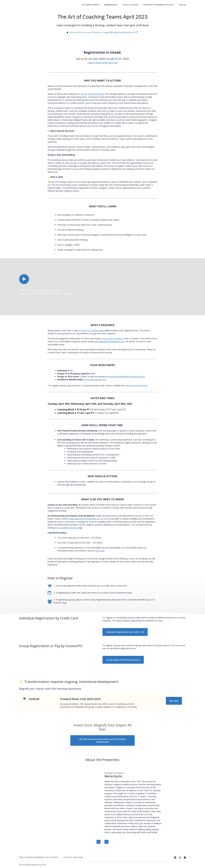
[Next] (106, 842)
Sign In (182, 5)
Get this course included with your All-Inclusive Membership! (102, 740)
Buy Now (174, 701)
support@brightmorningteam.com (109, 341)
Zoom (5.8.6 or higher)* (113, 338)
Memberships (111, 5)
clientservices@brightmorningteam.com (127, 377)
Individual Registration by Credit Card (125, 632)
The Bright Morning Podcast (159, 5)
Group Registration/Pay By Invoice (123, 660)
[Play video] (24, 279)
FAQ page (100, 551)
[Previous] (99, 842)
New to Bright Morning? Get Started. (39, 857)
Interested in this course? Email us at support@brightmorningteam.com (103, 32)
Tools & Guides (130, 5)
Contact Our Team (73, 857)
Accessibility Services (68, 528)
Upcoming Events (91, 5)
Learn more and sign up (102, 63)
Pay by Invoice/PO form (137, 385)
